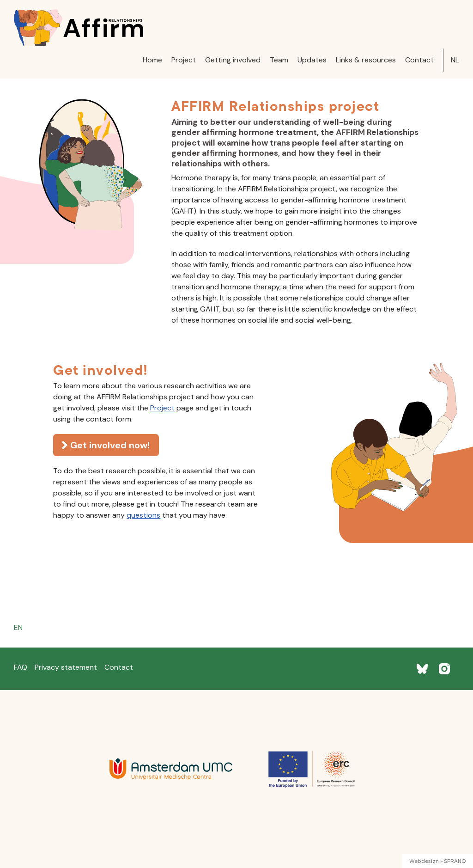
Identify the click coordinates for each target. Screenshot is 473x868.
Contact (419, 60)
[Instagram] (444, 669)
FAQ (21, 667)
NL (455, 60)
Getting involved (233, 60)
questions (143, 515)
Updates (312, 60)
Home (152, 60)
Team (279, 60)
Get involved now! (110, 445)
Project (184, 60)
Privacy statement (66, 667)
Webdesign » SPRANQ (437, 861)
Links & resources (366, 60)
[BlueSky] (422, 669)
